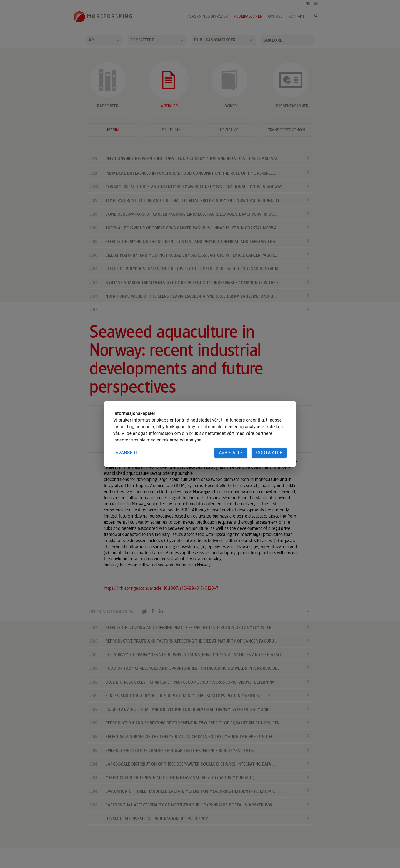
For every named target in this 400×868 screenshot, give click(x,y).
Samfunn (171, 130)
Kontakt (297, 16)
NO (308, 3)
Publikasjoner (248, 16)
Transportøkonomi (287, 130)
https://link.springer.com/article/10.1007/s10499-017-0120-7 (161, 588)
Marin (113, 130)
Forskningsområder (207, 16)
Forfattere (142, 40)
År (91, 40)
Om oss (276, 16)
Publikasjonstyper (215, 40)
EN (316, 3)
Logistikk (229, 130)
